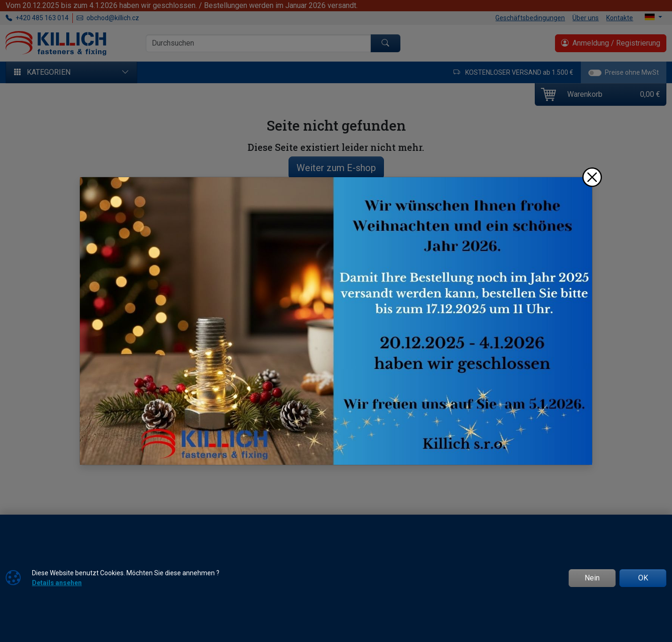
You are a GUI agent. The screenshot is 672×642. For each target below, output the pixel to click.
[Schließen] (592, 177)
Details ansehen (57, 583)
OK (643, 578)
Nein (592, 578)
